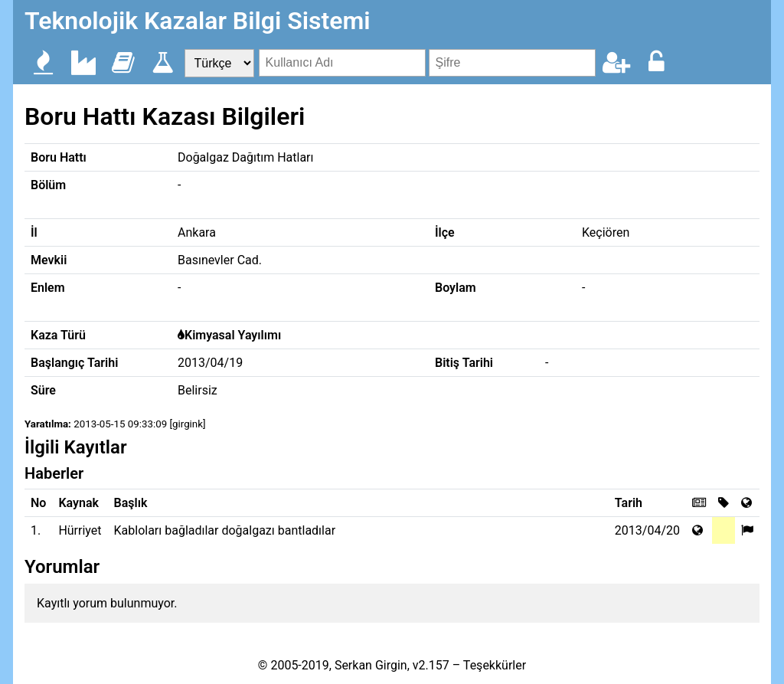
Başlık (131, 503)
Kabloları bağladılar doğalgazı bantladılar (225, 530)
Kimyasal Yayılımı (233, 335)
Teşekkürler (495, 665)
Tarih (629, 503)
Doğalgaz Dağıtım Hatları (245, 157)
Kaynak (78, 503)
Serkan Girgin (371, 665)
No (38, 503)
